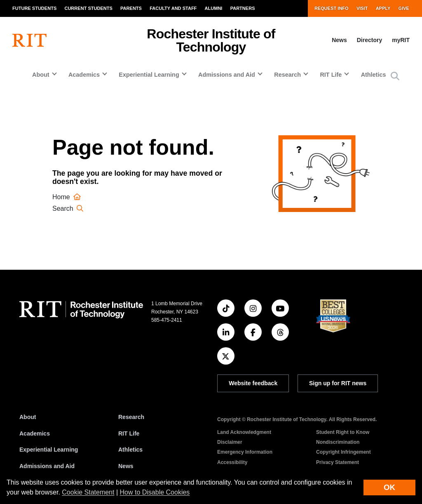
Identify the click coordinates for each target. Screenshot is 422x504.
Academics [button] (84, 75)
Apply (383, 8)
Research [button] (287, 75)
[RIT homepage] (29, 40)
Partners (243, 8)
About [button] (41, 75)
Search (69, 208)
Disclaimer (230, 442)
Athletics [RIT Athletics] (130, 450)
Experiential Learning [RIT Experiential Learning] (49, 450)
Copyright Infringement (343, 452)
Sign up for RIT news (338, 383)
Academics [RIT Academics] (35, 433)
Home (68, 197)
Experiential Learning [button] (149, 75)
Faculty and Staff (173, 8)
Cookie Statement (88, 492)
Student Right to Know (343, 432)
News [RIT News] (126, 466)
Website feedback (253, 383)
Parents (131, 8)
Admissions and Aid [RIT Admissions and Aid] (47, 466)
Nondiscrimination (338, 442)
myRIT (401, 40)
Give (404, 8)
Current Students (88, 8)
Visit (362, 8)
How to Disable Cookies (155, 492)
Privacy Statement (338, 462)
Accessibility (232, 462)
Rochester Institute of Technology (211, 40)
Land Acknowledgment (244, 432)
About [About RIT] (28, 417)
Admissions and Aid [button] (227, 75)
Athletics (374, 75)
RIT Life (129, 433)
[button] (395, 77)
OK (389, 487)
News (339, 40)
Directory (369, 40)
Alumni (214, 8)
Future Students (34, 8)
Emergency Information (245, 452)
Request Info (332, 8)
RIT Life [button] (331, 75)
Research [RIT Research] (131, 417)
